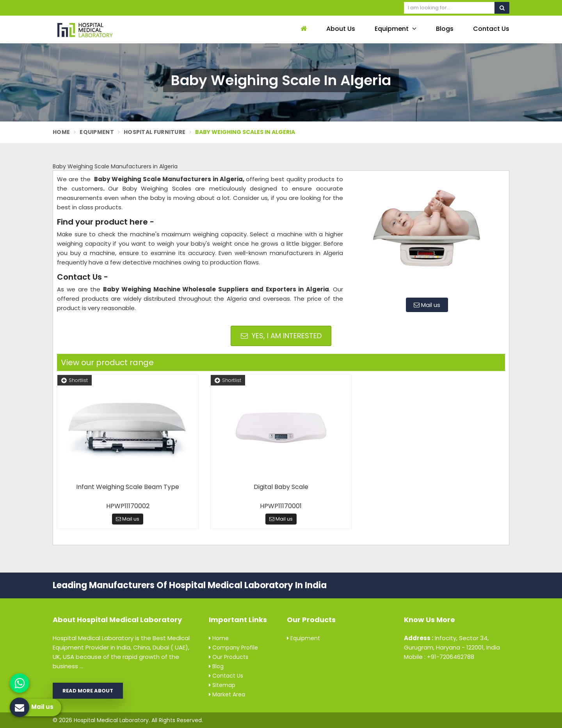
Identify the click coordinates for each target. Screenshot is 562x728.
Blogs (445, 29)
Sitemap (222, 685)
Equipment (396, 29)
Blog (216, 666)
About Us (341, 29)
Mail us (427, 305)
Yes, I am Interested (281, 336)
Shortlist (75, 380)
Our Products (229, 657)
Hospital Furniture (155, 132)
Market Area (227, 694)
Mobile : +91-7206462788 (439, 657)
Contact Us (491, 29)
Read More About (88, 691)
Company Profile (233, 648)
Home (61, 132)
